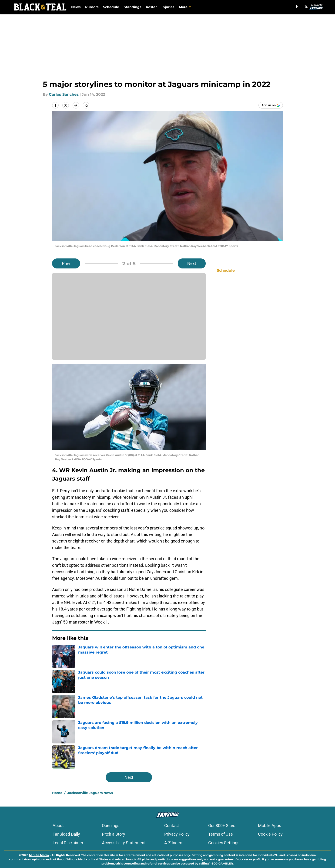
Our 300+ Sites (222, 826)
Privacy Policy (177, 834)
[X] (306, 7)
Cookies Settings (224, 843)
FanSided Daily (66, 834)
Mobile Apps (270, 826)
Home (57, 793)
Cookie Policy (270, 834)
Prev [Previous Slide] (66, 263)
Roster (151, 7)
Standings (132, 7)
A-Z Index (173, 843)
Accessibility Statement (124, 843)
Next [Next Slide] (192, 263)
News (76, 7)
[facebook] (297, 7)
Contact (172, 826)
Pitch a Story (114, 834)
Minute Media (39, 855)
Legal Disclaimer (68, 843)
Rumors (92, 7)
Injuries (168, 7)
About (58, 826)
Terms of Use (221, 834)
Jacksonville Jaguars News (90, 793)
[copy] (86, 105)
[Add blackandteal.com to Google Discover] (271, 105)
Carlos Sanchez (64, 94)
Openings (111, 826)
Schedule (111, 7)
